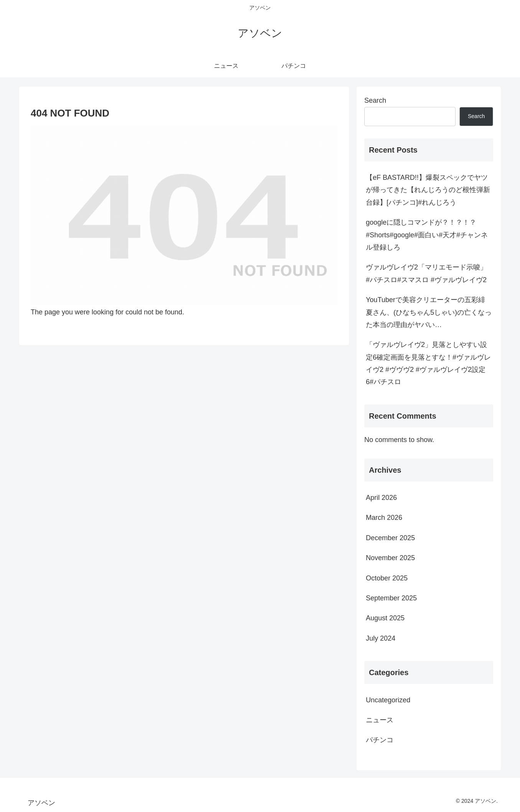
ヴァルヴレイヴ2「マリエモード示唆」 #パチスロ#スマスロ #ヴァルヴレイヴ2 (426, 273)
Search (375, 100)
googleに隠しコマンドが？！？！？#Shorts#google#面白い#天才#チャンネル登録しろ (427, 235)
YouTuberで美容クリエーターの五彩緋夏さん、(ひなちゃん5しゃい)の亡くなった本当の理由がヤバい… (429, 312)
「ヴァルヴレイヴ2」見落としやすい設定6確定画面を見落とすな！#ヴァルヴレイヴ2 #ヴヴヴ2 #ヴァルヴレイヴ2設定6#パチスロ (428, 363)
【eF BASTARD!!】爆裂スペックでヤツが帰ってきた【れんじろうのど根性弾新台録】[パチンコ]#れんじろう (428, 190)
